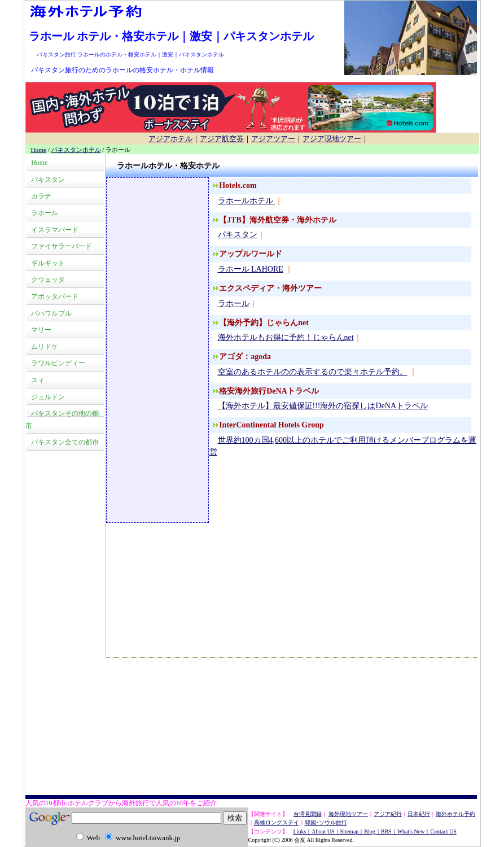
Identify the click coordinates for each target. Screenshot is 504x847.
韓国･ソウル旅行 (326, 822)
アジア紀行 (388, 814)
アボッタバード (55, 296)
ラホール (233, 304)
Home (39, 150)
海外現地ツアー (348, 814)
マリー (41, 330)
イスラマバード (55, 230)
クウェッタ (48, 280)
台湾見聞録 (308, 814)
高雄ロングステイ (277, 822)
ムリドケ (45, 347)
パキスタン (237, 235)
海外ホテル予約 (455, 814)
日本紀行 (419, 814)
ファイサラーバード (62, 246)
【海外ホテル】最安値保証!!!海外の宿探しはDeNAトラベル (323, 406)
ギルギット (48, 263)
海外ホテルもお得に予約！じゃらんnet (286, 337)
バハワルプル (51, 313)
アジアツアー (273, 139)
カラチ (41, 196)
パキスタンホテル (76, 150)
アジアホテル (170, 139)
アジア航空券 (222, 139)
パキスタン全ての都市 (65, 442)
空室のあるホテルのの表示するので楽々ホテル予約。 (312, 372)
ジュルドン (48, 397)
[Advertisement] (343, 567)
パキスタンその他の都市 (62, 420)
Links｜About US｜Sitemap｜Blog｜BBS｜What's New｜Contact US (375, 831)
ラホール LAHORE (250, 269)
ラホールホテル (246, 201)
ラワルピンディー (58, 363)
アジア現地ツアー (332, 139)
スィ (38, 380)
